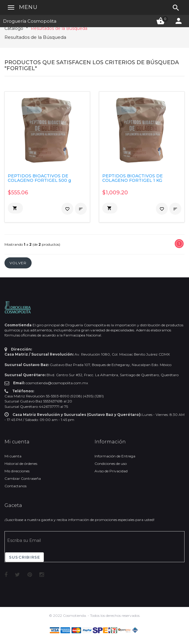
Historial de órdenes (21, 464)
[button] (15, 208)
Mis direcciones (17, 471)
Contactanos (16, 486)
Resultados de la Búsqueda (59, 28)
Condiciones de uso (111, 464)
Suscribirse (24, 557)
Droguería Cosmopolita (30, 21)
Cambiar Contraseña (23, 478)
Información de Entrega (115, 456)
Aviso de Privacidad (111, 471)
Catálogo (14, 28)
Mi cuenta (13, 456)
